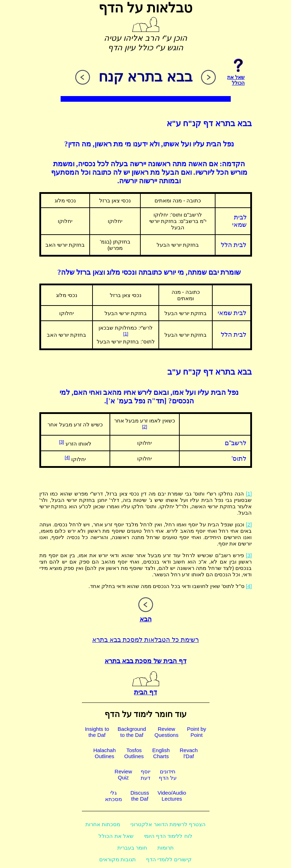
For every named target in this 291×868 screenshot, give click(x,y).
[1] (126, 334)
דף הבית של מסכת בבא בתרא (145, 661)
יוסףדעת (145, 775)
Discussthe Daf (140, 796)
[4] (67, 457)
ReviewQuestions (167, 732)
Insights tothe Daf (97, 732)
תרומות (166, 848)
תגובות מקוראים (117, 859)
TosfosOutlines (134, 753)
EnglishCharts (161, 753)
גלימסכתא (113, 796)
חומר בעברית (132, 848)
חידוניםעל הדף (168, 775)
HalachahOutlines (104, 753)
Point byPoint (196, 732)
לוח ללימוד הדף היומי (168, 836)
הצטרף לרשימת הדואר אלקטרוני (168, 824)
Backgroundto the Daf (132, 732)
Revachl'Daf (189, 753)
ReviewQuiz (123, 774)
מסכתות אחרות (103, 824)
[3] (61, 442)
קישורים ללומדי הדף (169, 859)
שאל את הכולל (116, 836)
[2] (145, 427)
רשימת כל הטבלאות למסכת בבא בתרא (145, 640)
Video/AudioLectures (172, 796)
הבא (146, 615)
